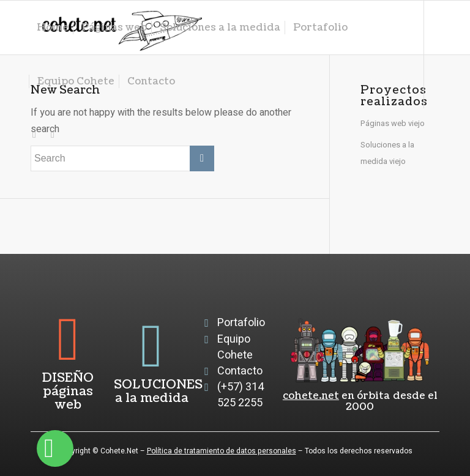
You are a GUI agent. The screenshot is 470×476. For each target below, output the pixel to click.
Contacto (240, 371)
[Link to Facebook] (53, 135)
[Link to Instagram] (34, 135)
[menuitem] (53, 28)
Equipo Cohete (235, 347)
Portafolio (241, 323)
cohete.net (311, 396)
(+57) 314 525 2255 (241, 395)
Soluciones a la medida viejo (387, 153)
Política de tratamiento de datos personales (222, 451)
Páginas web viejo (393, 123)
